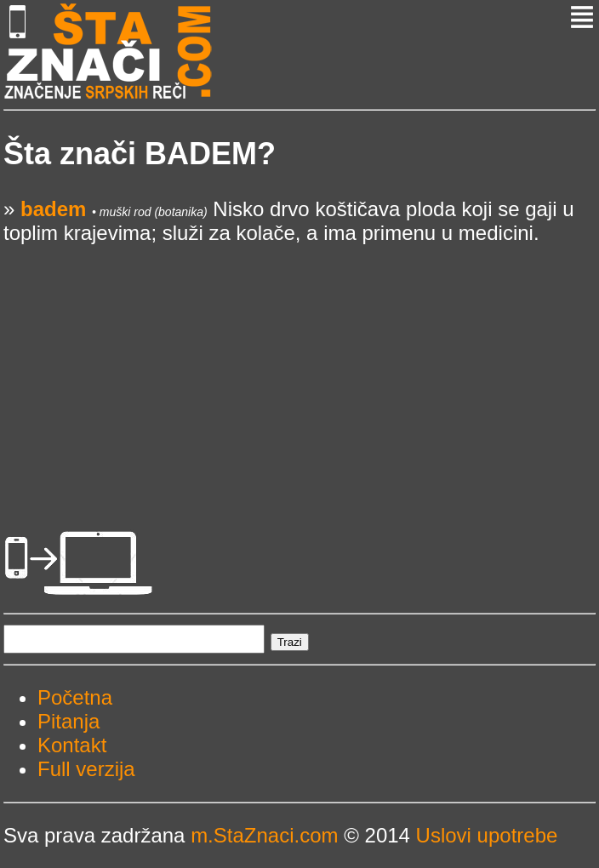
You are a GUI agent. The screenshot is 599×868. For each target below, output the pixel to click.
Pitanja (68, 721)
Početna (75, 697)
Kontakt (72, 745)
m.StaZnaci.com (264, 835)
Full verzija (86, 769)
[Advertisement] (299, 364)
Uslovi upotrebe (487, 835)
